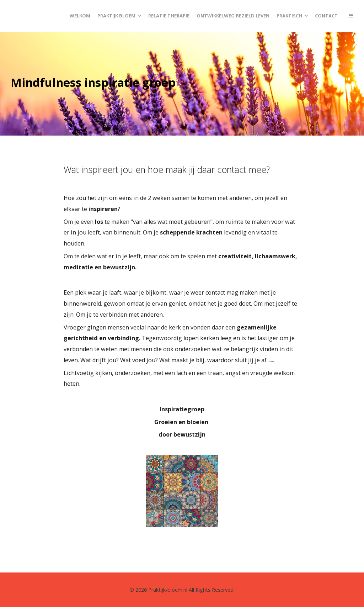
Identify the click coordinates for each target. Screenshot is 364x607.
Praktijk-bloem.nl (168, 590)
